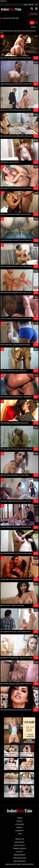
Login (26, 5)
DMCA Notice (19, 842)
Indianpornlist (20, 855)
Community (20, 831)
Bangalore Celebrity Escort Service (20, 864)
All (32, 23)
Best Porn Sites (19, 861)
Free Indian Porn (19, 858)
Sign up (31, 5)
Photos (19, 821)
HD (36, 23)
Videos (20, 818)
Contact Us (20, 839)
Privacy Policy (19, 845)
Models (19, 827)
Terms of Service (20, 849)
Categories (20, 824)
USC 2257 (19, 852)
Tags (20, 834)
